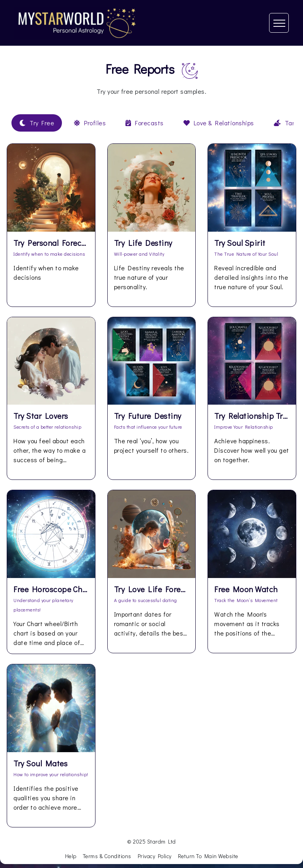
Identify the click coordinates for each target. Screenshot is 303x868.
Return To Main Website (208, 856)
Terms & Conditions (107, 856)
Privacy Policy (155, 856)
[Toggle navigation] (279, 23)
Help (71, 856)
